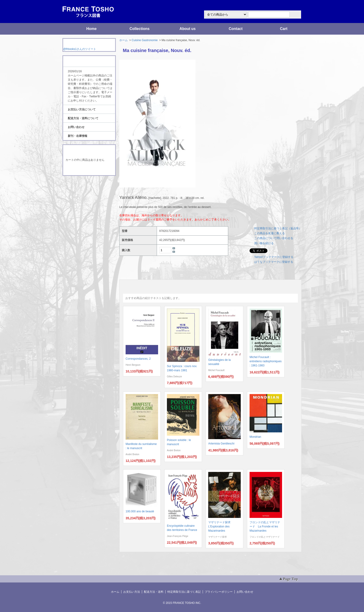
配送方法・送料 (154, 592)
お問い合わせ (76, 127)
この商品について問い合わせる (274, 238)
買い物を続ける (264, 243)
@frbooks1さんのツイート (80, 49)
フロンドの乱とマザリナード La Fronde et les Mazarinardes (265, 526)
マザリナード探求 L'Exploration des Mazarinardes (221, 526)
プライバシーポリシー (219, 592)
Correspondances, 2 (138, 359)
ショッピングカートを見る (89, 169)
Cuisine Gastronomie (145, 40)
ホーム (123, 40)
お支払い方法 (132, 592)
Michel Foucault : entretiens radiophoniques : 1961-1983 (266, 361)
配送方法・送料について (83, 118)
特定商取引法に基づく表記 (184, 592)
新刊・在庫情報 (78, 136)
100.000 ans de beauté (140, 511)
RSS (82, 184)
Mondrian (255, 437)
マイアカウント (288, 5)
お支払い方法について (82, 109)
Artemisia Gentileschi (221, 444)
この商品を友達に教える (270, 233)
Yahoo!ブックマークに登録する (274, 257)
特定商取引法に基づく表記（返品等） (278, 228)
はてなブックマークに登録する (274, 262)
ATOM (85, 189)
